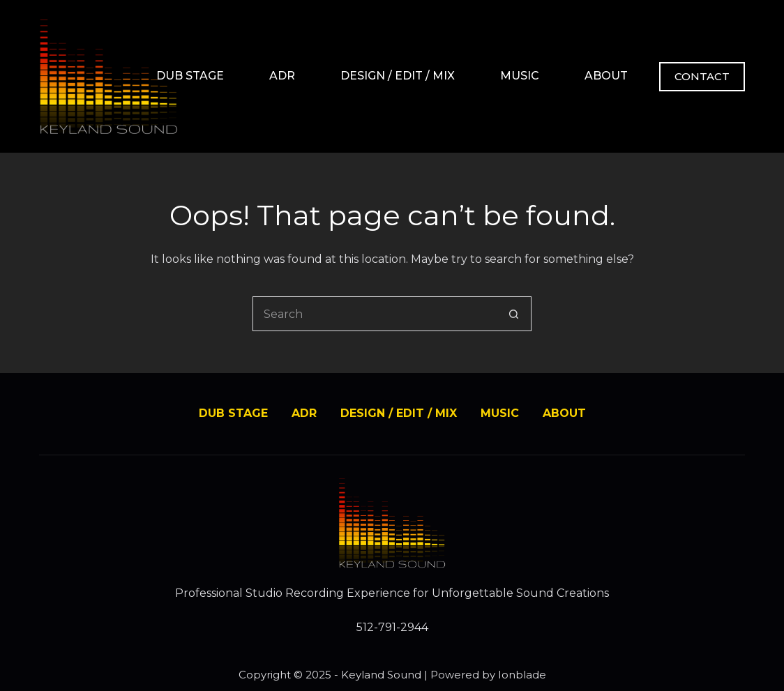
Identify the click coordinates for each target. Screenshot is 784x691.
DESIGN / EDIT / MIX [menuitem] (398, 76)
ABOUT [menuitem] (606, 76)
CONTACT (702, 76)
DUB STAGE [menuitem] (190, 76)
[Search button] (514, 314)
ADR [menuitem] (282, 76)
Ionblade (522, 675)
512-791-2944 (392, 627)
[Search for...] (375, 314)
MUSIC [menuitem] (520, 76)
